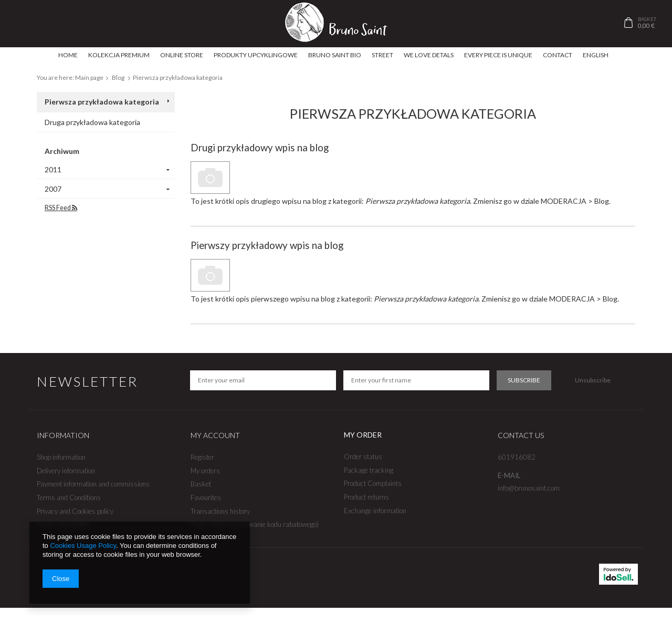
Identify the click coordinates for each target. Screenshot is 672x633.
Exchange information (375, 511)
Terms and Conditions (69, 498)
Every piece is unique (498, 55)
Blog (118, 77)
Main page (89, 77)
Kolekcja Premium (119, 55)
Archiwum (62, 151)
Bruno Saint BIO (335, 55)
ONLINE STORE (182, 55)
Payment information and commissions (93, 484)
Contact (558, 55)
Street (382, 55)
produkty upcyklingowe (256, 55)
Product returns (366, 497)
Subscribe (524, 380)
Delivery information (66, 471)
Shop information (61, 457)
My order (363, 435)
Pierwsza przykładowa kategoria (102, 102)
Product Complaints (373, 484)
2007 (53, 189)
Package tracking (369, 470)
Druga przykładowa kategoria (92, 122)
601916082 (517, 457)
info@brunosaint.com (529, 488)
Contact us (521, 435)
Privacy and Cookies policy (75, 511)
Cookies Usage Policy (83, 546)
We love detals (429, 55)
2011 (53, 169)
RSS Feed (61, 208)
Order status (363, 457)
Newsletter (87, 381)
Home (68, 55)
